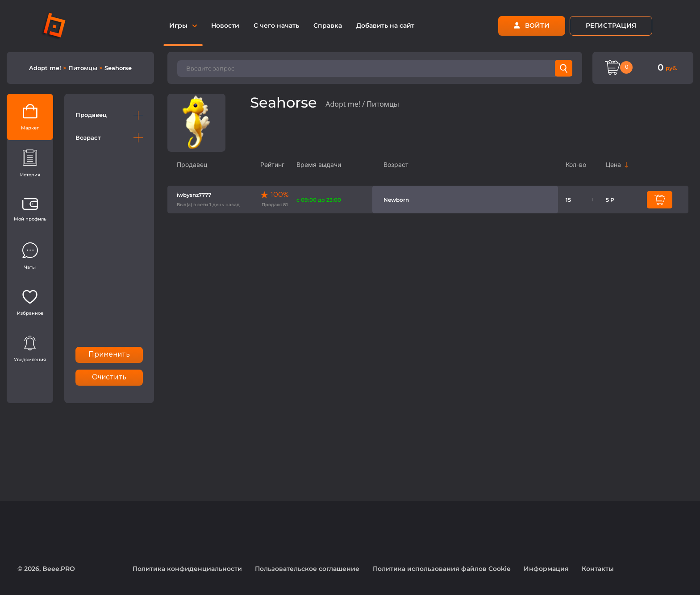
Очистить (109, 377)
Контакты (598, 569)
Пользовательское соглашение (307, 569)
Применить (109, 355)
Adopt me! (46, 68)
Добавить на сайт (385, 25)
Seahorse (118, 68)
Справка (328, 25)
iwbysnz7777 (194, 195)
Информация (546, 569)
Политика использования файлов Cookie (442, 569)
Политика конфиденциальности (187, 569)
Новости (225, 25)
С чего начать (276, 25)
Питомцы (84, 68)
